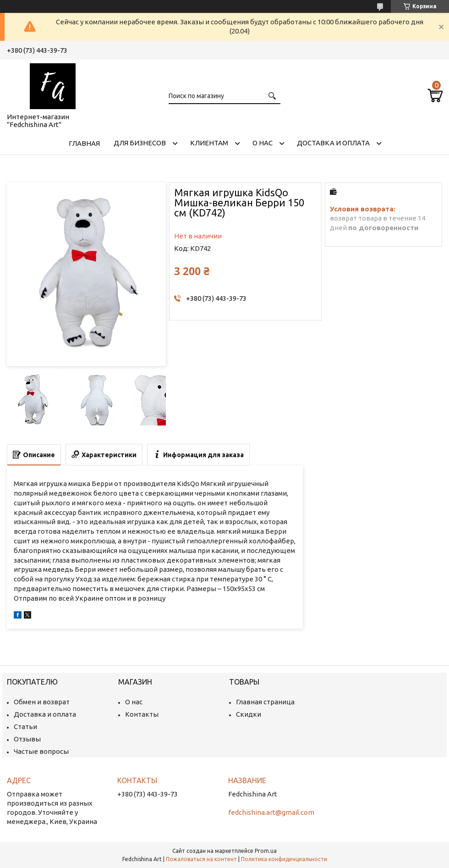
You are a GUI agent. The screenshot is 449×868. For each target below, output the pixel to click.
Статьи (25, 727)
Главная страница (265, 702)
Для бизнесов (140, 143)
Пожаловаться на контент (201, 859)
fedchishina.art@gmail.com (271, 812)
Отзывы (27, 739)
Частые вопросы (41, 751)
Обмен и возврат (42, 702)
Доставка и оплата (333, 143)
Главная (84, 143)
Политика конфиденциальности (284, 859)
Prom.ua (266, 851)
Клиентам (209, 143)
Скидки (249, 714)
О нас (263, 143)
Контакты (142, 714)
